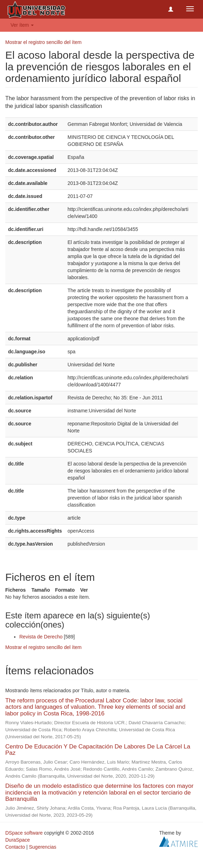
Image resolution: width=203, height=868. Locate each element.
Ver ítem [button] (22, 25)
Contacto (15, 847)
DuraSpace (18, 840)
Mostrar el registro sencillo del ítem (43, 42)
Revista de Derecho (41, 637)
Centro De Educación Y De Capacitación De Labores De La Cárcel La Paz (98, 750)
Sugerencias (42, 847)
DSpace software (24, 833)
